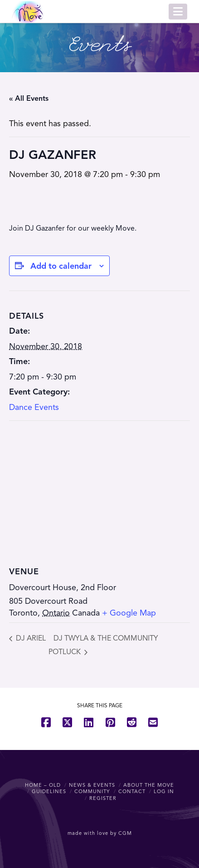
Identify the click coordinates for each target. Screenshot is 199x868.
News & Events (92, 785)
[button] (178, 12)
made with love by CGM (100, 833)
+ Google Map (129, 613)
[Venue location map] (99, 486)
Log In (164, 791)
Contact (132, 791)
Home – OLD (43, 785)
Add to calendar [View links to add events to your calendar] (61, 266)
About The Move (149, 785)
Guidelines (49, 791)
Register (103, 798)
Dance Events (34, 407)
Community (92, 791)
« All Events (29, 99)
